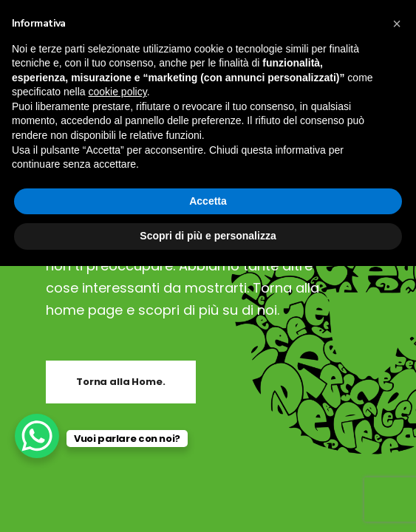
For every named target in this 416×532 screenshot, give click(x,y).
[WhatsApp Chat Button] (37, 436)
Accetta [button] (208, 201)
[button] (397, 24)
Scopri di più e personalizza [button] (208, 236)
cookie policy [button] (118, 92)
